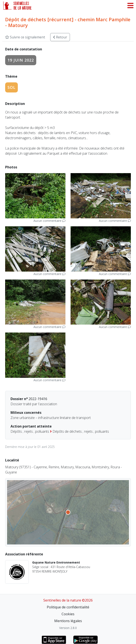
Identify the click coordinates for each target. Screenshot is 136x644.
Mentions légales (68, 621)
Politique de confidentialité (68, 607)
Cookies (68, 614)
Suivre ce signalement (25, 37)
